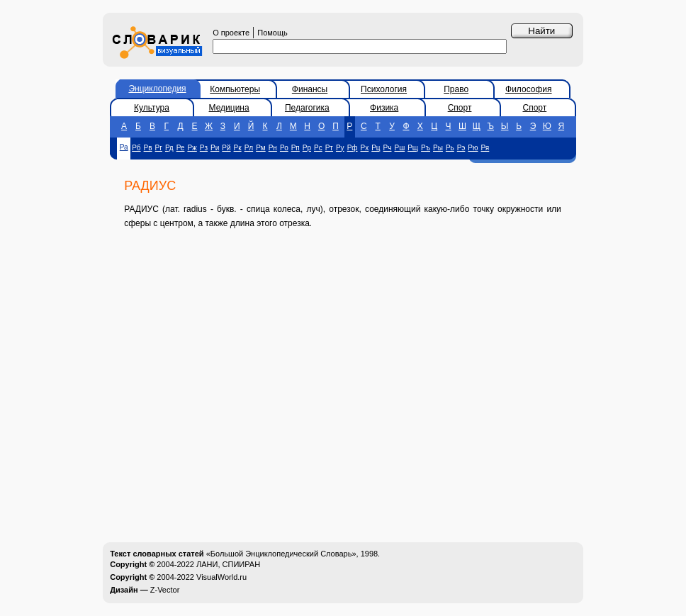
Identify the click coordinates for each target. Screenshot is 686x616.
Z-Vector (165, 590)
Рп (296, 148)
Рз (204, 148)
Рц (376, 148)
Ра (124, 147)
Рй (226, 148)
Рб (136, 148)
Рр (307, 148)
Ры (438, 148)
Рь (450, 148)
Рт (329, 148)
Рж (192, 148)
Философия (529, 89)
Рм (261, 148)
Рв (148, 148)
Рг (159, 148)
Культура (152, 108)
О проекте (231, 33)
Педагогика (307, 108)
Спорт (460, 108)
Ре (181, 148)
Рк (238, 148)
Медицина (229, 108)
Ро (284, 148)
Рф (353, 148)
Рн (273, 148)
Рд (169, 148)
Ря (485, 148)
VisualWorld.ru (221, 577)
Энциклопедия (157, 89)
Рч (388, 148)
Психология (384, 89)
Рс (318, 148)
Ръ (426, 148)
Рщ (413, 148)
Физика (384, 108)
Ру (340, 148)
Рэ (461, 148)
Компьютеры (235, 89)
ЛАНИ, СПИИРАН (228, 564)
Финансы (310, 89)
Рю (473, 148)
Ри (215, 148)
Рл (249, 148)
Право (456, 89)
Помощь (272, 33)
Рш (400, 148)
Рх (365, 148)
